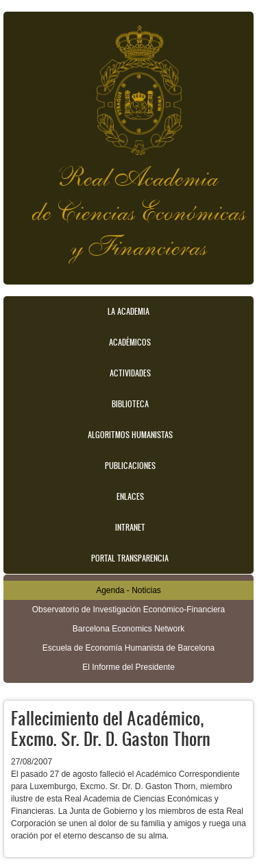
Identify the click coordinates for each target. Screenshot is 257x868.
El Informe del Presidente (128, 667)
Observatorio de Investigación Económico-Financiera (128, 610)
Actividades (130, 373)
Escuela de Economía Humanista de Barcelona (128, 648)
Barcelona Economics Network (128, 629)
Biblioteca (130, 404)
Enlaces (130, 496)
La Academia (128, 311)
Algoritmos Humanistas (130, 435)
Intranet (130, 527)
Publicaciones (130, 466)
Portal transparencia (130, 558)
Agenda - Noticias (128, 590)
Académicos (130, 342)
